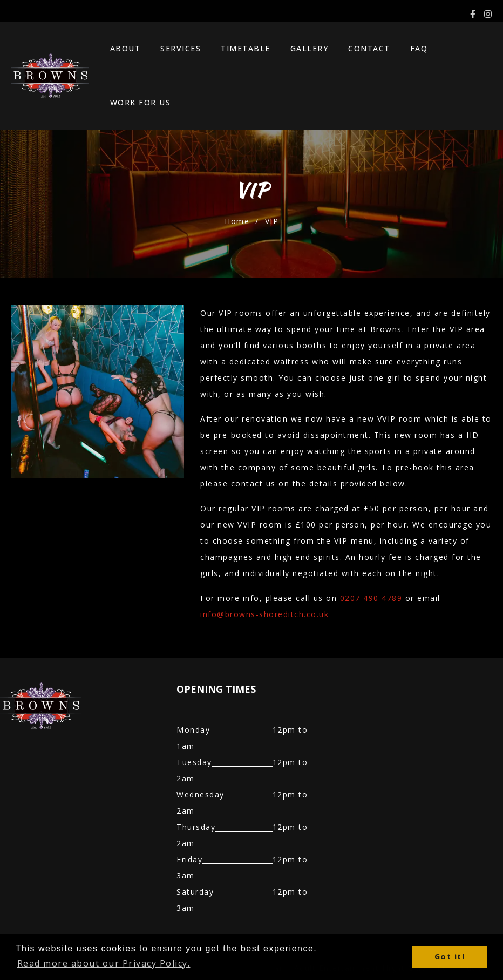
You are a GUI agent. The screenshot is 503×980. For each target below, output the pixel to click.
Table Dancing (30, 920)
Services (182, 51)
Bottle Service (174, 920)
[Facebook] (473, 14)
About (131, 51)
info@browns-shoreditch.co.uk (264, 566)
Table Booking (103, 920)
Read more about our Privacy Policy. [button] (104, 963)
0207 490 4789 (371, 550)
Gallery (300, 51)
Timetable (242, 51)
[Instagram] (488, 14)
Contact (356, 51)
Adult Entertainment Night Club (360, 920)
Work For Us (455, 51)
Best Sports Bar (249, 920)
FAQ (400, 51)
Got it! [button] (450, 957)
